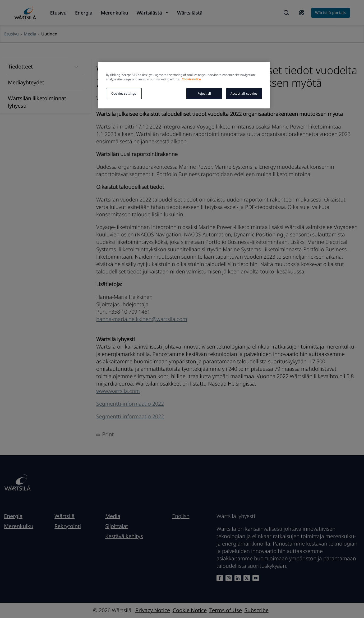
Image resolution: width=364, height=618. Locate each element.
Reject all (204, 93)
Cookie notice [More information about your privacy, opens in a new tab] (191, 79)
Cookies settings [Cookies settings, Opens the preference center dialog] (124, 93)
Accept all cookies (244, 93)
